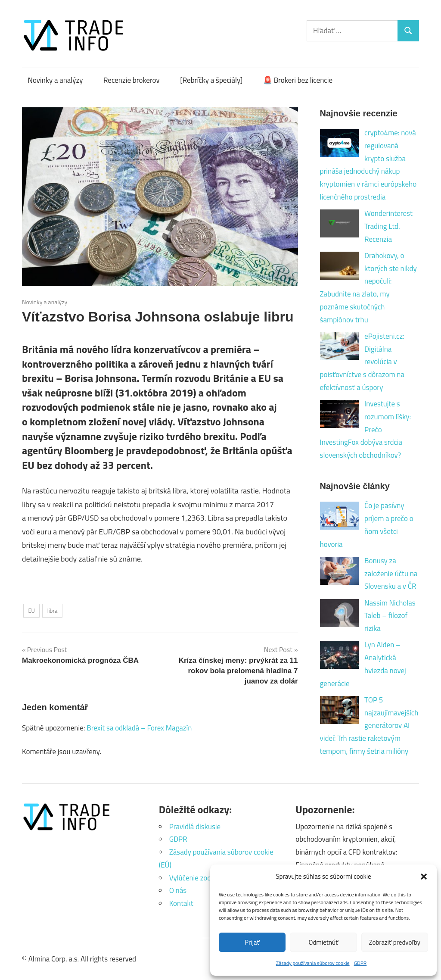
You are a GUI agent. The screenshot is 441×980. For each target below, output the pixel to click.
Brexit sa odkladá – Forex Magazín (139, 728)
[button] (424, 877)
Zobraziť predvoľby (395, 942)
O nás (178, 890)
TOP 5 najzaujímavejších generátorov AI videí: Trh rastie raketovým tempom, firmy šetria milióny (369, 726)
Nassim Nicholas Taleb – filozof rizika (390, 616)
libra (53, 611)
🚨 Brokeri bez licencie (298, 80)
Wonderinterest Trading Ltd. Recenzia (388, 226)
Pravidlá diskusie (195, 827)
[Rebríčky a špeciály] (211, 80)
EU (31, 611)
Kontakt (181, 903)
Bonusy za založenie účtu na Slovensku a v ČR (391, 574)
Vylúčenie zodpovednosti (207, 878)
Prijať (252, 942)
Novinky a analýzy (56, 80)
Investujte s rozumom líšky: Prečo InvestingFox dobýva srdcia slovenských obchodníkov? (366, 429)
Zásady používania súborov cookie (313, 963)
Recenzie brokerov (132, 80)
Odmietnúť (324, 942)
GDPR (360, 963)
